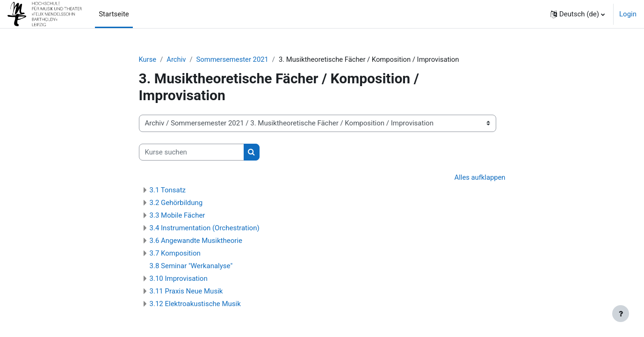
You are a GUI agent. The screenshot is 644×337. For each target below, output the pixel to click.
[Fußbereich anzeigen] (621, 314)
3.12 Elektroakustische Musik (195, 304)
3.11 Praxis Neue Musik (186, 292)
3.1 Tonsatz (168, 190)
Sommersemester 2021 (234, 59)
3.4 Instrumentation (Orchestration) (205, 228)
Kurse (148, 59)
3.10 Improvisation (179, 279)
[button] (578, 14)
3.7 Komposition (175, 254)
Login (628, 14)
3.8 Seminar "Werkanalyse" (191, 266)
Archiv (177, 59)
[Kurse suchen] (192, 152)
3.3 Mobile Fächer (177, 216)
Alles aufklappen (480, 178)
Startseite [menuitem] (114, 14)
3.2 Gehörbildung (176, 203)
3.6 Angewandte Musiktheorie (196, 241)
